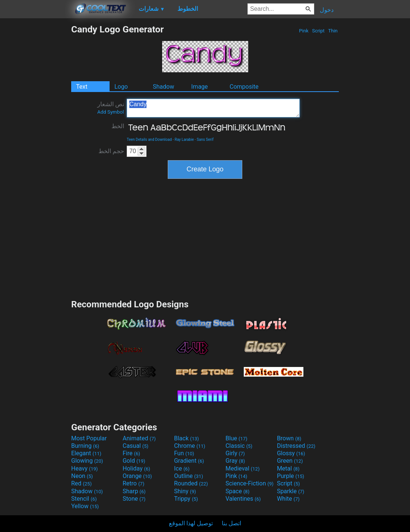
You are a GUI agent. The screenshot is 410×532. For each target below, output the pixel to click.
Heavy (84, 468)
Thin (333, 31)
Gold (134, 461)
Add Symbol (111, 112)
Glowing (87, 461)
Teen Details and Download (149, 140)
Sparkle (291, 491)
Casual (135, 446)
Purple (291, 476)
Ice (182, 468)
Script (318, 31)
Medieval (243, 468)
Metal (288, 468)
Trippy (186, 499)
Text (82, 87)
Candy (213, 108)
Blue (236, 438)
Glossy (291, 453)
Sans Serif (205, 140)
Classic (239, 446)
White (288, 499)
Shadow (163, 87)
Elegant (86, 453)
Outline (189, 476)
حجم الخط (111, 151)
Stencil (84, 499)
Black (187, 438)
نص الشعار (111, 108)
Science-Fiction (250, 483)
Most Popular (89, 438)
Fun (184, 453)
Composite (244, 87)
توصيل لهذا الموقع (191, 523)
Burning (85, 446)
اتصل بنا (231, 523)
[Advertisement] (35, 136)
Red (81, 483)
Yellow (85, 506)
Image (200, 87)
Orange (137, 476)
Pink (304, 31)
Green (290, 461)
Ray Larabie (184, 140)
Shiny (185, 491)
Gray (235, 461)
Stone (134, 499)
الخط (118, 126)
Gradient (189, 461)
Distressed (296, 446)
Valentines (243, 499)
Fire (131, 453)
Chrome (190, 446)
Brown (289, 438)
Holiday (136, 468)
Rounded (191, 483)
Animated (139, 438)
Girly (235, 453)
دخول (327, 10)
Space (237, 491)
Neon (82, 476)
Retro (133, 483)
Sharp (134, 491)
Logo (121, 87)
